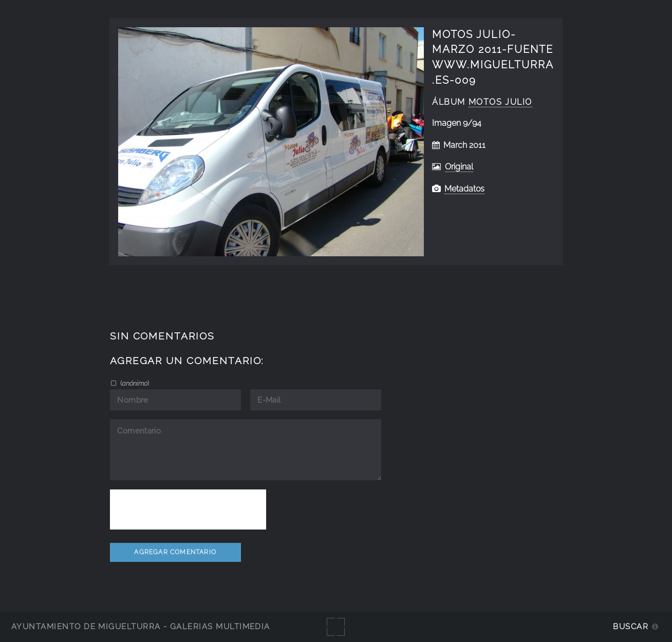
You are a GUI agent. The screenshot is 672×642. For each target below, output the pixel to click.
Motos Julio (500, 102)
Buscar (631, 626)
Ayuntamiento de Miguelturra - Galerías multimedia (141, 626)
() (134, 383)
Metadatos (464, 189)
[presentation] (188, 509)
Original (459, 167)
